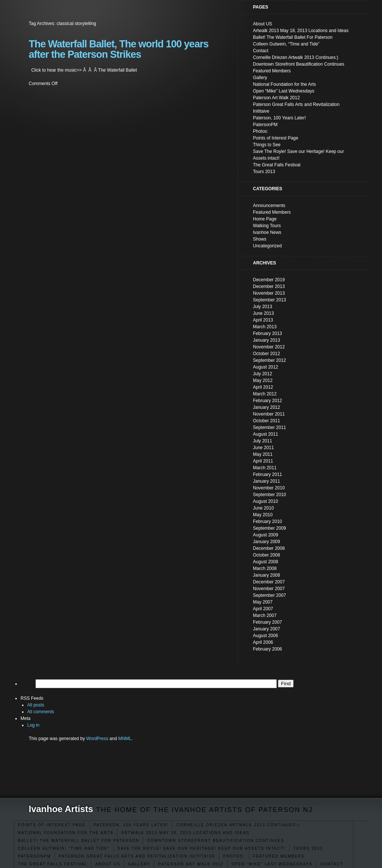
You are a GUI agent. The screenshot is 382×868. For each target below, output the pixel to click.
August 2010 (265, 501)
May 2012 (263, 380)
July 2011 (262, 441)
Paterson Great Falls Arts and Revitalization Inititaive (137, 856)
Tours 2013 (308, 848)
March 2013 (265, 327)
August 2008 (265, 562)
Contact (332, 864)
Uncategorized (267, 246)
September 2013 (270, 300)
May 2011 (263, 454)
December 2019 (269, 280)
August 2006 (265, 636)
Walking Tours (267, 226)
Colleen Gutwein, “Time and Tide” (64, 848)
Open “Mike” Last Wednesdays (272, 864)
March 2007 (265, 615)
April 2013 (263, 320)
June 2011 (263, 448)
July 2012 (262, 374)
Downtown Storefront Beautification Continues (216, 841)
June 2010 (263, 508)
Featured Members (279, 856)
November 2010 (269, 488)
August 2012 (265, 367)
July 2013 (262, 307)
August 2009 (265, 535)
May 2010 (263, 515)
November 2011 (269, 414)
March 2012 (265, 394)
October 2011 (267, 421)
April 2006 (263, 642)
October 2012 (267, 354)
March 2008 (265, 568)
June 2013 (263, 313)
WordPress (97, 739)
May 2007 (263, 602)
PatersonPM (35, 856)
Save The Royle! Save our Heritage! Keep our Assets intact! (202, 848)
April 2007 (263, 609)
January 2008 (267, 575)
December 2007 (269, 582)
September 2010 (270, 495)
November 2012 (269, 347)
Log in (33, 725)
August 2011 (265, 434)
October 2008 (267, 555)
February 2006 (267, 649)
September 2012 (270, 360)
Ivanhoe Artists (61, 809)
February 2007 (267, 622)
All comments (41, 712)
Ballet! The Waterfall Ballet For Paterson (79, 841)
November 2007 (269, 589)
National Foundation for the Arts (66, 833)
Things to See (267, 145)
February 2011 (267, 474)
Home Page (265, 219)
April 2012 (263, 387)
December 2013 (269, 286)
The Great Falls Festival (53, 864)
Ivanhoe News (267, 232)
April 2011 (263, 461)
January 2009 (267, 542)
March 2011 (265, 468)
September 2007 (270, 595)
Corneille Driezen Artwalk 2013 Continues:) (238, 825)
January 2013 (267, 340)
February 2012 (267, 401)
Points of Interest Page (52, 825)
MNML (125, 739)
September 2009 (270, 528)
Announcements (269, 206)
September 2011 (270, 427)
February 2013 (267, 333)
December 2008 (269, 548)
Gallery (139, 864)
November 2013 (269, 293)
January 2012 (267, 407)
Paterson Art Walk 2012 (191, 864)
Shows (260, 239)
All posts (36, 705)
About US (108, 864)
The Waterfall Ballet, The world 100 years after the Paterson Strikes (119, 49)
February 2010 (267, 521)
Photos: (234, 856)
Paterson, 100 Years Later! (131, 825)
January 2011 (267, 481)
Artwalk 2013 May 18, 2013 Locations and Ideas (185, 833)
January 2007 (267, 629)
